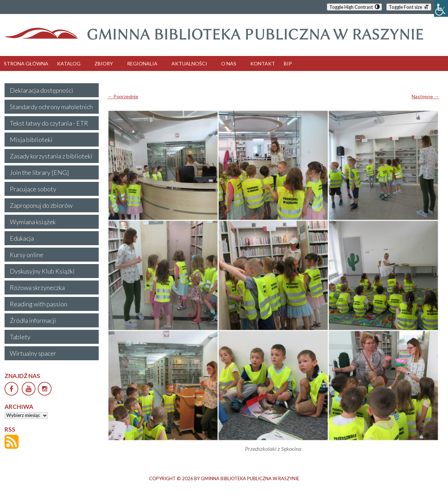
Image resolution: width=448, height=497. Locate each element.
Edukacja (22, 238)
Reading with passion (38, 304)
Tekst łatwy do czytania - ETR (49, 123)
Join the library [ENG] (39, 172)
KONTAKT (263, 63)
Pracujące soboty (33, 189)
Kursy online (27, 255)
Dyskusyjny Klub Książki (42, 271)
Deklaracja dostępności (41, 90)
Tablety (20, 337)
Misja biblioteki (31, 140)
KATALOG (69, 63)
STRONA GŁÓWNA (26, 63)
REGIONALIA (142, 63)
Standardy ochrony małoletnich (51, 107)
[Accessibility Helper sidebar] (441, 8)
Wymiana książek (33, 222)
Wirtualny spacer (33, 353)
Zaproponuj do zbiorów (41, 205)
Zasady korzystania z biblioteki (51, 156)
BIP (288, 63)
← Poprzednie (123, 96)
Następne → (425, 96)
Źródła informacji (33, 320)
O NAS (229, 63)
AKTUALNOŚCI (189, 63)
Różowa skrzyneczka (37, 287)
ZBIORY (104, 63)
